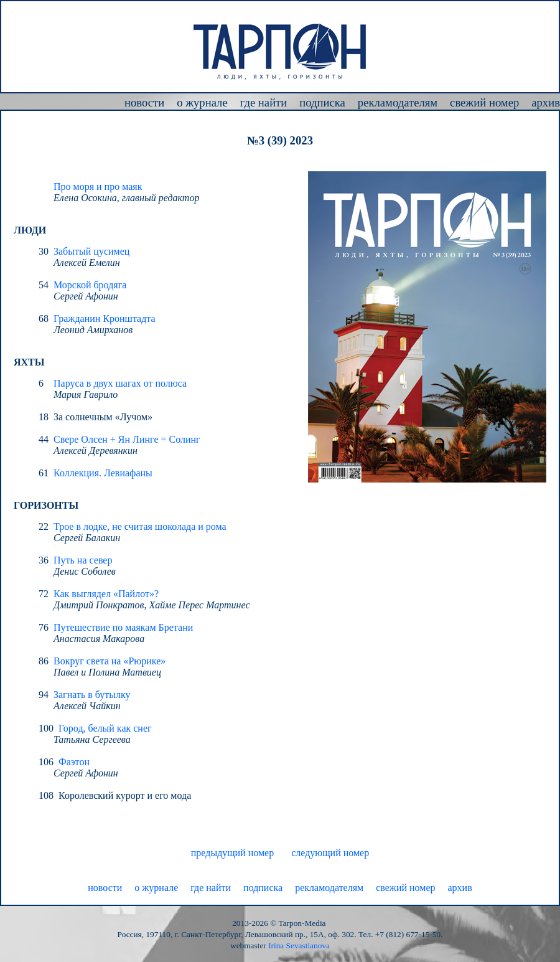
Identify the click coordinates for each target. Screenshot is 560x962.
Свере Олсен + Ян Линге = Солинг (127, 439)
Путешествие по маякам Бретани (123, 627)
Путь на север (83, 560)
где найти (264, 102)
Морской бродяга (90, 285)
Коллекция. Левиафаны (103, 473)
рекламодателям (398, 102)
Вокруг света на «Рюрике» (110, 661)
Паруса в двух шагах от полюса (120, 383)
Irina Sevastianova (299, 945)
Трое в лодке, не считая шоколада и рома (140, 526)
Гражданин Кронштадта (105, 318)
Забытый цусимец (91, 251)
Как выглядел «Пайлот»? (106, 594)
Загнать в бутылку (92, 695)
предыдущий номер (232, 853)
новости (144, 102)
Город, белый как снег (105, 728)
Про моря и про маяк (98, 186)
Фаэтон (74, 762)
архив (546, 102)
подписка (322, 102)
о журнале (202, 102)
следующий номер (330, 853)
